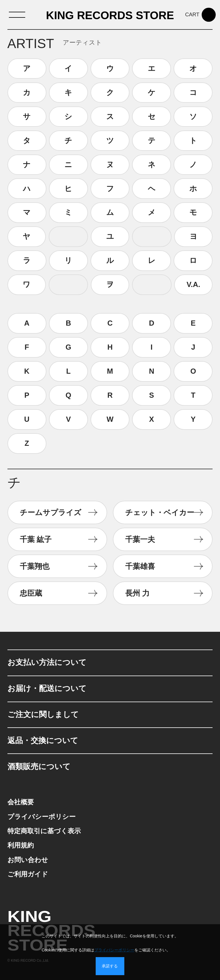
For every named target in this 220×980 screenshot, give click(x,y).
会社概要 (21, 802)
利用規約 (21, 845)
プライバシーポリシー (42, 817)
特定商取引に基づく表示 (44, 831)
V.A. (193, 284)
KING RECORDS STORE (110, 16)
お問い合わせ (28, 860)
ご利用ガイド (28, 874)
